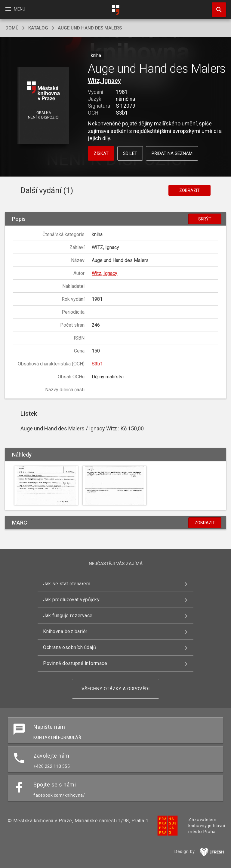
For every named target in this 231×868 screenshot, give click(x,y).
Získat (101, 153)
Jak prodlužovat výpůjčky (71, 600)
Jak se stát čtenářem (67, 584)
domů (12, 28)
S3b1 (97, 364)
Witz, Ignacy (104, 81)
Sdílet (130, 153)
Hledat (216, 7)
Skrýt (205, 219)
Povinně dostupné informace (75, 663)
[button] (43, 106)
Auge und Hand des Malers (90, 28)
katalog (38, 28)
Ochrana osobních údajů (69, 647)
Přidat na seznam (172, 153)
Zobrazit (189, 190)
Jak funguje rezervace (68, 616)
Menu (15, 9)
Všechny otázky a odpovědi (116, 689)
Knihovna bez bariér (65, 631)
